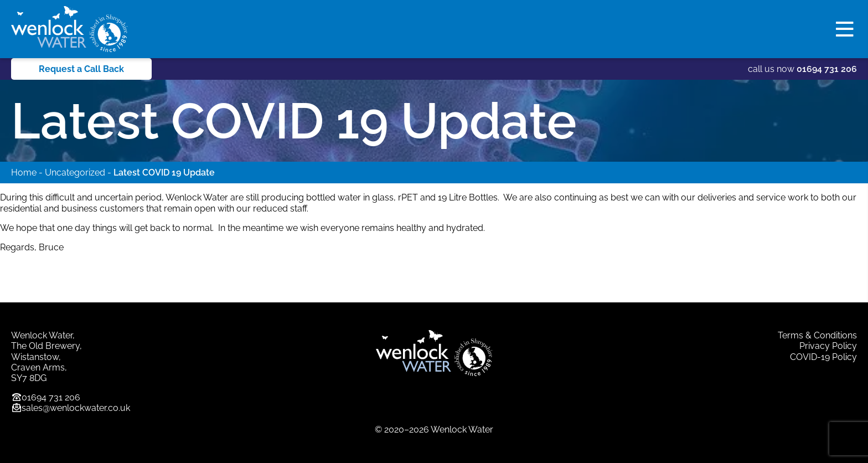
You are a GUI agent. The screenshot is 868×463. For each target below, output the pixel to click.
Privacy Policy (828, 346)
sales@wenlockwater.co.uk (76, 408)
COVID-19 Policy (823, 357)
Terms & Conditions (817, 335)
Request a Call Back (81, 69)
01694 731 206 (827, 69)
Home (24, 173)
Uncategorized (75, 173)
